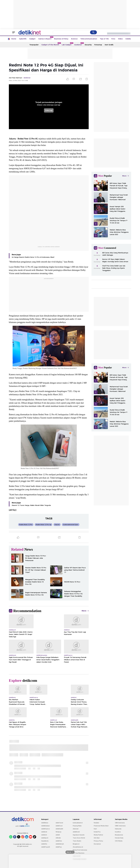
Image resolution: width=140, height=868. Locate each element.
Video (120, 39)
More (85, 611)
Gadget (32, 39)
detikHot (44, 835)
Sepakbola (45, 841)
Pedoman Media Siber (101, 826)
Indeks (128, 39)
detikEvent (76, 832)
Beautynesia (119, 835)
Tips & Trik (104, 39)
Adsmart (76, 829)
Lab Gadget (67, 44)
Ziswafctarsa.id (78, 847)
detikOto (44, 844)
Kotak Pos (97, 832)
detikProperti (46, 847)
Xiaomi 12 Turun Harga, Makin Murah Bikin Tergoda (31, 505)
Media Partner (98, 835)
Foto (113, 39)
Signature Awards (79, 835)
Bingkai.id (76, 844)
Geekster (79, 44)
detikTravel (59, 823)
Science (74, 39)
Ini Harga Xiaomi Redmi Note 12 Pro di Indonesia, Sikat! (33, 257)
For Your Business (79, 853)
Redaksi (96, 823)
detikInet (44, 832)
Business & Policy (61, 39)
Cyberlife (23, 39)
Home (14, 39)
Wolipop (59, 832)
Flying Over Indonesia (80, 850)
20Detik (58, 838)
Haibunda (118, 829)
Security (88, 45)
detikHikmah (60, 844)
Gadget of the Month (51, 44)
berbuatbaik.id (78, 823)
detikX (58, 835)
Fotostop (98, 45)
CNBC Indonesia (120, 826)
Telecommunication (89, 39)
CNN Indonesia (120, 823)
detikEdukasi (45, 826)
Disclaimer (97, 844)
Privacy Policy (98, 841)
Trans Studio (77, 841)
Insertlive (118, 832)
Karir (95, 829)
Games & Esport (46, 38)
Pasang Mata (77, 826)
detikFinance (45, 829)
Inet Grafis (109, 45)
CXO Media (119, 841)
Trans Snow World (79, 838)
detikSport (45, 838)
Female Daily (119, 838)
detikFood (59, 826)
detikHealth (59, 829)
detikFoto (59, 841)
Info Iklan (97, 838)
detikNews (45, 823)
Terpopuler (34, 45)
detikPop (59, 847)
